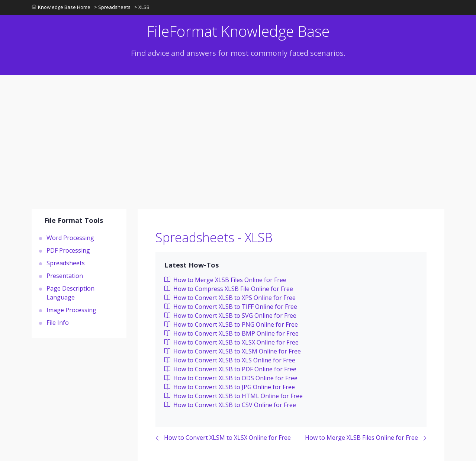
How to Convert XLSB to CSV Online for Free (230, 405)
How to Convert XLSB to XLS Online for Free (230, 360)
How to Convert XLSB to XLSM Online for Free (233, 351)
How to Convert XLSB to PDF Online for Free (230, 369)
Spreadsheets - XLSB (214, 237)
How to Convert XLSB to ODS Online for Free (231, 378)
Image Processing (71, 310)
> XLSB (142, 7)
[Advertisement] (238, 131)
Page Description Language (70, 293)
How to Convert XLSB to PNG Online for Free (231, 324)
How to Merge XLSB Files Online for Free (225, 280)
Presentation (65, 276)
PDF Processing (68, 250)
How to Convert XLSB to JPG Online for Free (230, 387)
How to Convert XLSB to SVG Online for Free (230, 316)
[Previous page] (223, 438)
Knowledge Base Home (61, 7)
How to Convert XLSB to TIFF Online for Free (231, 307)
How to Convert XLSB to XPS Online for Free (230, 298)
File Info (58, 323)
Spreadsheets (66, 263)
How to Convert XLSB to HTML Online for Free (234, 396)
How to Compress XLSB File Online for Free (229, 289)
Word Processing (70, 238)
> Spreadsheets (112, 7)
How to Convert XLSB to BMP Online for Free (231, 333)
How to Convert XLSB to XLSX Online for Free (231, 342)
